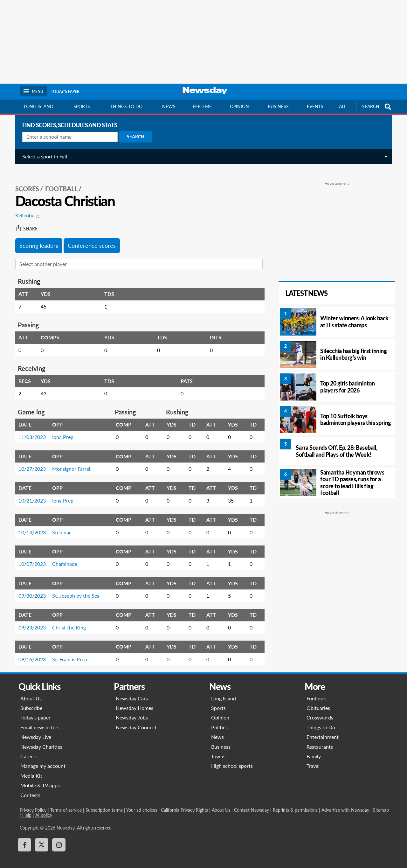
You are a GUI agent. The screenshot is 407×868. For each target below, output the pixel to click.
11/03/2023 (30, 430)
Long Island (39, 106)
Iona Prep (60, 430)
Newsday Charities (41, 740)
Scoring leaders (36, 239)
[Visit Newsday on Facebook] (24, 838)
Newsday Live (36, 730)
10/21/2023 (30, 493)
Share (24, 222)
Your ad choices (142, 803)
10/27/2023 (30, 462)
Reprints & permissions (295, 803)
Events (315, 106)
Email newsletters (40, 720)
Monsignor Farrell (69, 462)
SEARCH (377, 107)
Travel (313, 759)
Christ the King (66, 620)
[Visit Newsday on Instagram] (59, 838)
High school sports (232, 759)
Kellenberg (24, 208)
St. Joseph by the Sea (73, 589)
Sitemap (381, 803)
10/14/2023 (30, 525)
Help (27, 808)
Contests (30, 788)
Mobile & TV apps (40, 778)
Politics (219, 720)
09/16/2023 (30, 652)
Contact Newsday (252, 803)
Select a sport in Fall (42, 156)
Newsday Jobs (132, 710)
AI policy (44, 808)
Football (59, 182)
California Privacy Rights (184, 803)
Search (133, 137)
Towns (218, 749)
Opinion (239, 106)
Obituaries (318, 701)
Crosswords (320, 710)
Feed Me (202, 106)
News (169, 106)
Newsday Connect (136, 720)
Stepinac (59, 525)
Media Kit (31, 769)
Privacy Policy (33, 803)
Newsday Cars (132, 691)
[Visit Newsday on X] (42, 838)
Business (278, 106)
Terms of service (66, 803)
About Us (31, 691)
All (343, 106)
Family (314, 749)
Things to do (126, 106)
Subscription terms (104, 803)
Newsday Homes (135, 701)
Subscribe (31, 701)
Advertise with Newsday (345, 803)
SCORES (25, 182)
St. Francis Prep (67, 652)
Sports (82, 106)
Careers (29, 749)
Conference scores (89, 239)
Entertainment (323, 730)
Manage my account (43, 759)
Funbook (316, 691)
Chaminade (62, 557)
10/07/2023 (30, 557)
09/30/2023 (30, 589)
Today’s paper (35, 710)
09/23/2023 (30, 620)
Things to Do (321, 720)
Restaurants (320, 740)
